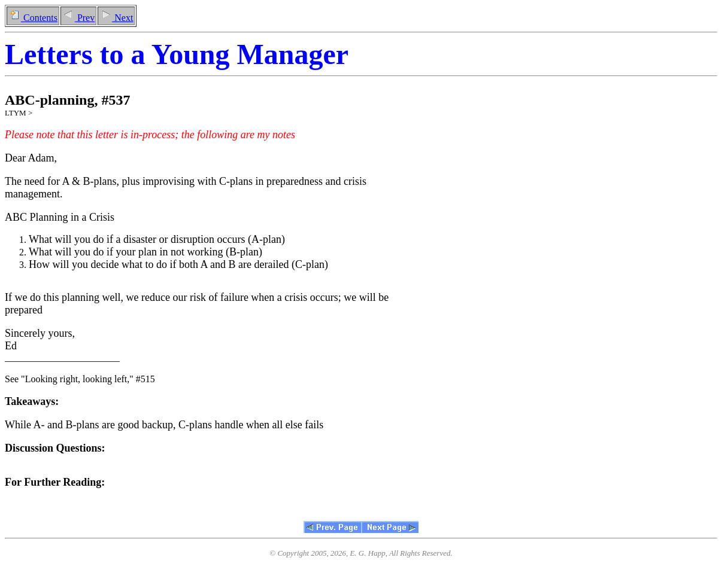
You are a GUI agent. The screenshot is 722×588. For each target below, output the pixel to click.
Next (116, 18)
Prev (78, 18)
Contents (33, 18)
